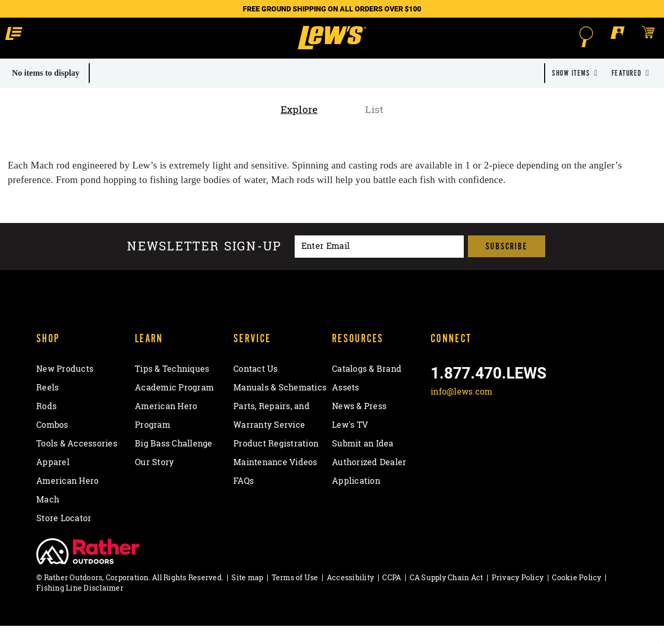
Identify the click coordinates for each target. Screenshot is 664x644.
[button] (93, 36)
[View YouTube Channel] (522, 435)
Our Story (154, 480)
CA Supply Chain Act (447, 596)
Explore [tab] (299, 128)
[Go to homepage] (332, 47)
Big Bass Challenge (174, 461)
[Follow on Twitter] (468, 435)
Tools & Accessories (77, 461)
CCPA (392, 596)
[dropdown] (575, 91)
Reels (47, 405)
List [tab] (374, 128)
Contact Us (256, 387)
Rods (46, 424)
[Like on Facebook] (441, 435)
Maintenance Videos (275, 480)
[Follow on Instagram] (495, 435)
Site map (247, 596)
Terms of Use (295, 596)
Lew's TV (350, 443)
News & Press (359, 424)
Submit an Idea (363, 461)
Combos (52, 443)
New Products (65, 387)
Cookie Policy (577, 596)
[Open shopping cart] (572, 36)
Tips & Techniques (172, 387)
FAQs (244, 499)
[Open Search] (511, 37)
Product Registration (276, 461)
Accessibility (350, 596)
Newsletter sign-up (204, 265)
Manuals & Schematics (280, 405)
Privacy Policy (518, 596)
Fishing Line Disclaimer (80, 606)
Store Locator (64, 536)
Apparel (53, 480)
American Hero (67, 499)
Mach (48, 517)
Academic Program (174, 405)
